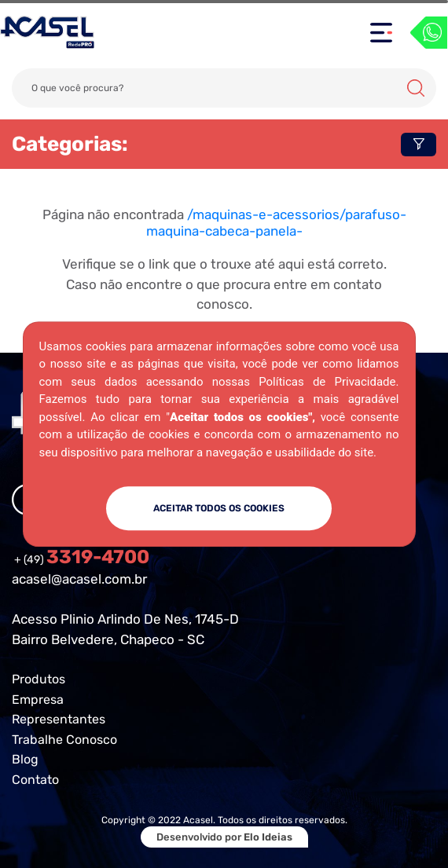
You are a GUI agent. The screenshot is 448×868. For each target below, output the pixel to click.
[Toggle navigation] (381, 33)
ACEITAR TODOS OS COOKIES (219, 508)
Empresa (38, 700)
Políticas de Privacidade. (329, 382)
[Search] (224, 88)
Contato (35, 780)
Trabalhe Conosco (64, 740)
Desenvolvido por (224, 837)
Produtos (39, 679)
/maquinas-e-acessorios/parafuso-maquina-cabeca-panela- (276, 222)
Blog (25, 759)
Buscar (416, 88)
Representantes (59, 719)
